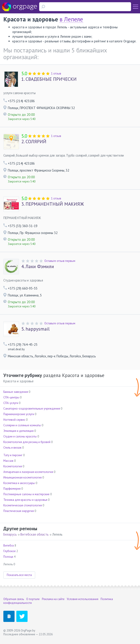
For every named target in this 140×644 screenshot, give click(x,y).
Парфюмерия (12, 489)
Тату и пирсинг (13, 455)
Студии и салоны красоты (20, 436)
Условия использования (83, 599)
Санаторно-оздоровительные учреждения (32, 409)
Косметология (13, 466)
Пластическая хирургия (19, 511)
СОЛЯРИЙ (34, 142)
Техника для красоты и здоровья (25, 500)
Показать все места (19, 575)
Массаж (8, 461)
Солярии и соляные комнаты (22, 425)
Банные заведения (16, 392)
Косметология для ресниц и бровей (27, 442)
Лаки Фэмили (38, 267)
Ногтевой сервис (14, 420)
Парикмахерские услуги (19, 414)
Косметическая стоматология (23, 505)
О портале (33, 599)
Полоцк (8, 557)
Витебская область (34, 534)
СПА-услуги (11, 403)
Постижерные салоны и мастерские (26, 494)
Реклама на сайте (53, 599)
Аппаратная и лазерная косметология (28, 472)
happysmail (35, 329)
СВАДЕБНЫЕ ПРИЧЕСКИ (49, 79)
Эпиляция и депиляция (18, 431)
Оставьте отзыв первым (60, 261)
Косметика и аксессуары (19, 483)
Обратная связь (14, 599)
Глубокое (10, 551)
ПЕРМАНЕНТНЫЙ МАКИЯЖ (53, 204)
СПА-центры (11, 397)
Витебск (9, 546)
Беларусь (10, 534)
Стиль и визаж (12, 448)
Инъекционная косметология (23, 477)
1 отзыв (56, 74)
